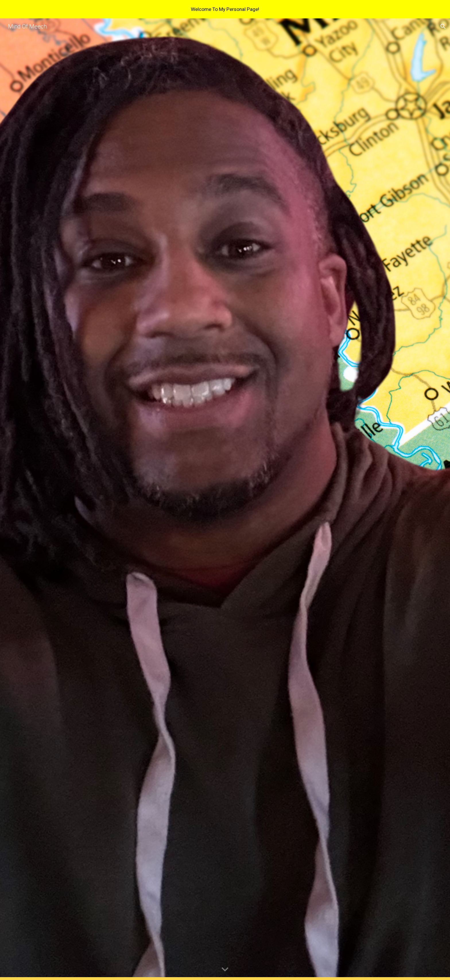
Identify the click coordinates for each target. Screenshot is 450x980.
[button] (443, 26)
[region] (225, 9)
